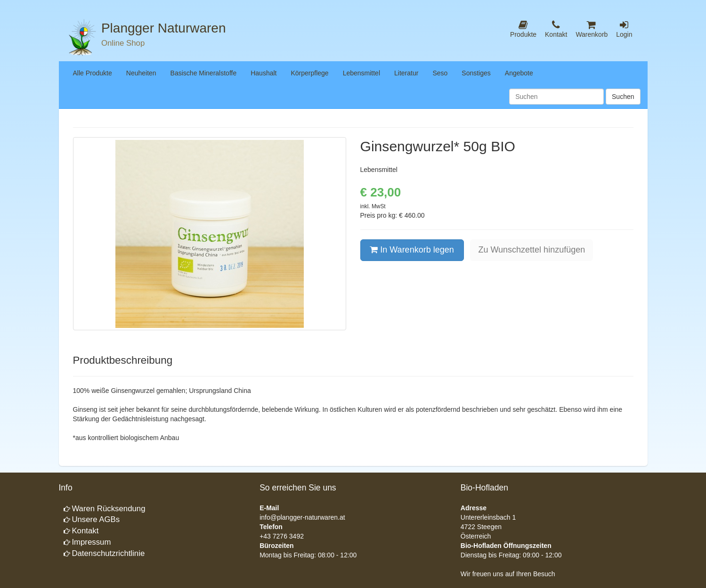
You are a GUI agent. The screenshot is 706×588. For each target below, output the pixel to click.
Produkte (523, 29)
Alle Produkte (93, 73)
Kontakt (556, 29)
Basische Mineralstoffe (204, 73)
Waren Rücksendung (108, 509)
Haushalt (264, 73)
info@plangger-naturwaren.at (302, 517)
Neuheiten (141, 73)
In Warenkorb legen (412, 250)
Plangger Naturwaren (164, 28)
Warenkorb (592, 29)
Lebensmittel (361, 73)
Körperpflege (309, 73)
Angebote (519, 73)
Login (624, 29)
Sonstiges (476, 73)
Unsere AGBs (96, 519)
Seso (440, 73)
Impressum (91, 542)
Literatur (406, 73)
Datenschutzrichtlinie (108, 553)
